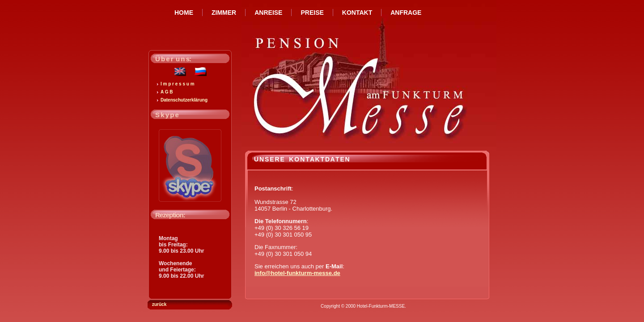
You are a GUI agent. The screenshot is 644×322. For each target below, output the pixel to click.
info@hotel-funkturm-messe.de (297, 273)
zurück (159, 304)
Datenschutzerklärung (184, 100)
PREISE (312, 13)
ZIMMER (224, 13)
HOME (184, 13)
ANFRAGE (406, 13)
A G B (167, 92)
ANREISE (268, 13)
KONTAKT (357, 13)
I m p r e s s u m (178, 84)
